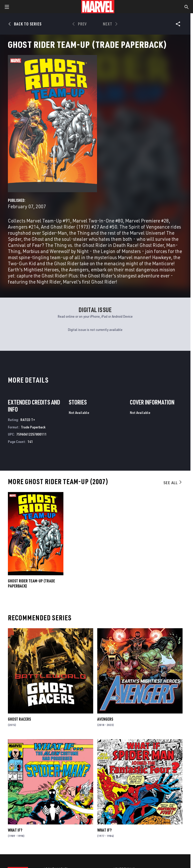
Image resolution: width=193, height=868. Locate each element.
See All (173, 483)
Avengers (105, 719)
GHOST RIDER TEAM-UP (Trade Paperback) (31, 583)
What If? (15, 830)
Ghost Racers (19, 719)
